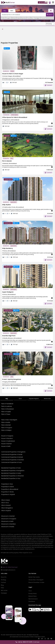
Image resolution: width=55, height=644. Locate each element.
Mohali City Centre (34, 577)
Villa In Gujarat (6, 511)
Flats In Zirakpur (6, 430)
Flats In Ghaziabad (7, 409)
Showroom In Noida (8, 527)
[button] (50, 24)
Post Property (43, 2)
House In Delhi (6, 446)
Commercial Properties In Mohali (12, 457)
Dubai (19, 18)
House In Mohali (6, 444)
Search (50, 15)
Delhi (3, 18)
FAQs (2, 588)
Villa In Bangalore (7, 508)
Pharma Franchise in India (36, 582)
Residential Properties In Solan (11, 473)
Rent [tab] (12, 11)
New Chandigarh (35, 18)
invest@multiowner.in (8, 570)
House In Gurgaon (7, 436)
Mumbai (24, 18)
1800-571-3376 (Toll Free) (10, 567)
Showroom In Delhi (7, 521)
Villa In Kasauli (6, 505)
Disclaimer (32, 601)
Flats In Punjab (6, 412)
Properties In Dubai (7, 487)
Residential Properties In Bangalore (13, 471)
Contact (3, 582)
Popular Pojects (34, 399)
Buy (7, 399)
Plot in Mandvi (7, 161)
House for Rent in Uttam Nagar (13, 74)
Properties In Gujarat (8, 494)
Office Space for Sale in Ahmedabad (15, 117)
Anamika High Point (9, 336)
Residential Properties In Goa (11, 478)
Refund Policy (33, 596)
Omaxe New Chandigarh (36, 580)
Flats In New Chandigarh (9, 420)
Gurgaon (8, 18)
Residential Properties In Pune (11, 468)
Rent (20, 399)
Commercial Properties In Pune (11, 462)
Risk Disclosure (33, 599)
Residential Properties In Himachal (12, 476)
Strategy (4, 580)
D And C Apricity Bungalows (12, 379)
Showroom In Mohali (8, 516)
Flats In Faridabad (7, 404)
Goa (28, 18)
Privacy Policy (33, 593)
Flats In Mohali (6, 425)
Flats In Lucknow (7, 406)
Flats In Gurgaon (7, 428)
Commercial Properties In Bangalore (13, 452)
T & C (30, 591)
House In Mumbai (7, 438)
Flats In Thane (6, 414)
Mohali (14, 18)
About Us (4, 577)
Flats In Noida (6, 422)
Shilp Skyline (6, 205)
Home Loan (47, 399)
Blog (2, 585)
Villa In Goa (5, 503)
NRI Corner (4, 590)
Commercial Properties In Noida (12, 454)
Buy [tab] (5, 11)
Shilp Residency (8, 248)
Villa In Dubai (5, 500)
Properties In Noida (7, 492)
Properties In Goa (7, 484)
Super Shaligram (8, 292)
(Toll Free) (28, 642)
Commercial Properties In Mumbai (13, 460)
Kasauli (43, 18)
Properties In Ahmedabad (10, 489)
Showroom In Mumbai (8, 524)
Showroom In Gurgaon (9, 519)
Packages (4, 593)
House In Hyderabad (8, 441)
